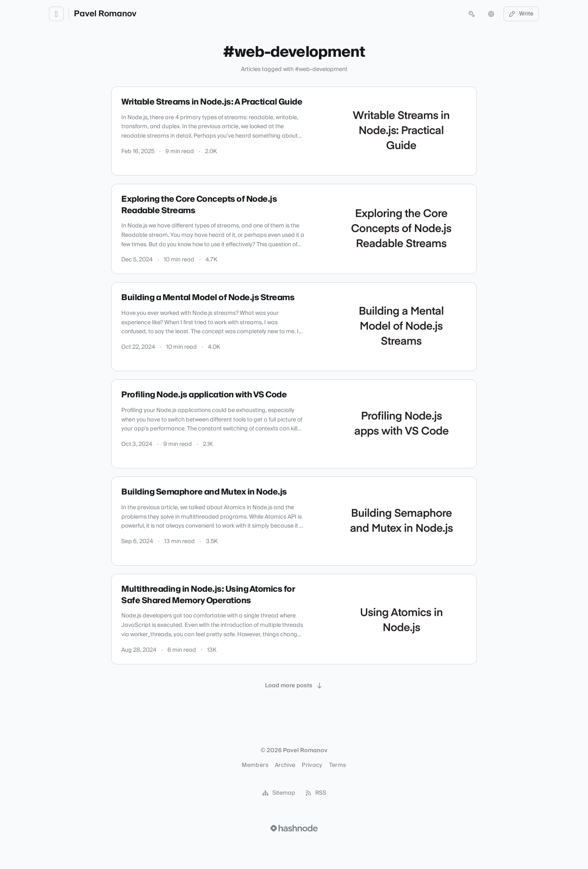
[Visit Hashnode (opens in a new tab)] (294, 828)
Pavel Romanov (105, 14)
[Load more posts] (294, 686)
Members (255, 765)
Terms (338, 765)
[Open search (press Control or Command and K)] (472, 14)
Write (521, 14)
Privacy (312, 765)
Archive (285, 765)
